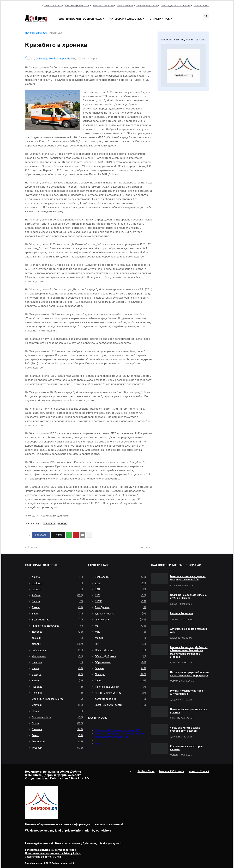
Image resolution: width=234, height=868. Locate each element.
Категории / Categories (126, 19)
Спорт (57, 723)
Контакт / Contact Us (103, 6)
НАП (121, 644)
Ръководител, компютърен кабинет (186, 748)
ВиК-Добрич (121, 607)
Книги (57, 668)
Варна (57, 614)
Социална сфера (57, 717)
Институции (56, 33)
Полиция (63, 524)
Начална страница (36, 33)
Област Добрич (121, 650)
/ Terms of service (50, 850)
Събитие (57, 729)
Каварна (57, 662)
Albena (57, 577)
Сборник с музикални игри (57, 699)
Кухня (57, 681)
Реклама (57, 693)
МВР (121, 626)
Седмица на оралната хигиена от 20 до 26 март (188, 596)
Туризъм (57, 748)
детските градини (121, 699)
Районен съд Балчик (121, 687)
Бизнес (57, 607)
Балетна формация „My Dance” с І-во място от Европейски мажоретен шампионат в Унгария (189, 652)
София (57, 711)
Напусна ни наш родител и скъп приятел (189, 711)
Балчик (57, 601)
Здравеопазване (121, 614)
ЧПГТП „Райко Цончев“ (121, 693)
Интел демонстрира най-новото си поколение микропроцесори (189, 674)
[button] (206, 16)
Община (121, 668)
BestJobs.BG (121, 577)
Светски (57, 705)
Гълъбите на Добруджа (57, 626)
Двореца (57, 632)
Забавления (57, 650)
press (98, 744)
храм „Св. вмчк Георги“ (121, 705)
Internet (57, 589)
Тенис (57, 735)
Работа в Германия (181, 613)
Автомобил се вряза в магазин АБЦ (188, 630)
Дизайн (57, 638)
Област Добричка (121, 656)
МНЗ (121, 632)
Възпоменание (57, 620)
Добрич (57, 644)
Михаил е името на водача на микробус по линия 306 (188, 578)
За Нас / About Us (53, 6)
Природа (57, 687)
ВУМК (121, 601)
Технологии (57, 742)
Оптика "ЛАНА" (201, 6)
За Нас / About (146, 771)
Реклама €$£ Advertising (78, 6)
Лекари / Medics (125, 6)
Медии (121, 638)
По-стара (145, 547)
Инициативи (57, 656)
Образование (121, 662)
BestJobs (57, 583)
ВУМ (121, 595)
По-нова (32, 547)
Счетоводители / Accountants (176, 6)
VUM (121, 583)
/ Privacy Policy (53, 853)
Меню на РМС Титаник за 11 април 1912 (118, 730)
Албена (57, 595)
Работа (121, 681)
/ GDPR (43, 857)
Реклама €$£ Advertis (172, 771)
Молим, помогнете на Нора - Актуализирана (187, 692)
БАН (121, 589)
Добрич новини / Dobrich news (80, 19)
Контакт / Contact (199, 771)
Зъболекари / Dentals (147, 6)
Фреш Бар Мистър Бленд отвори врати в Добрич (185, 729)
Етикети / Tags (160, 19)
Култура (57, 674)
